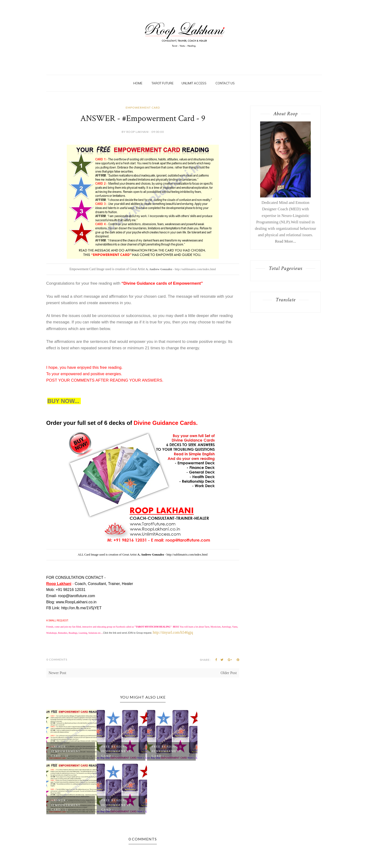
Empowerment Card (143, 108)
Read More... (285, 241)
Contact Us (225, 83)
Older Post (229, 673)
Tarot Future (162, 83)
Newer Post (57, 673)
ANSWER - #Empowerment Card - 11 (66, 805)
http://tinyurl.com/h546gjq (173, 632)
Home (138, 83)
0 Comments (57, 659)
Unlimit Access (194, 83)
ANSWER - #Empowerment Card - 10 (66, 751)
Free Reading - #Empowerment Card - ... (116, 751)
